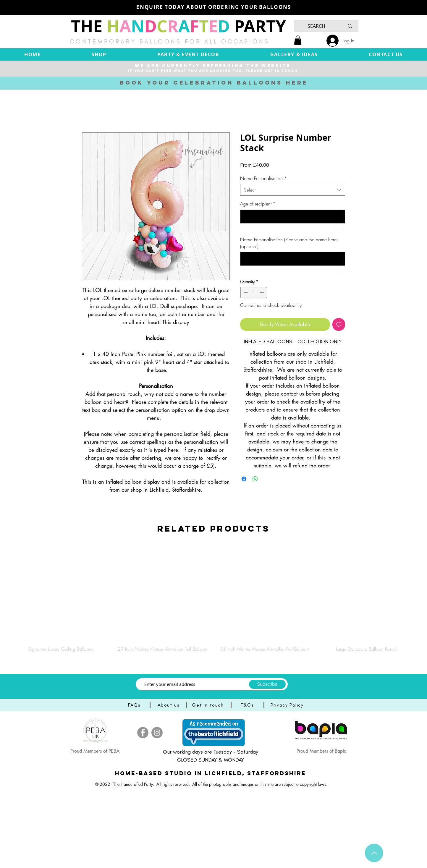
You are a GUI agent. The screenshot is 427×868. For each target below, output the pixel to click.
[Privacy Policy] (288, 705)
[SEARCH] (316, 26)
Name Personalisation (263, 178)
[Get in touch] (208, 705)
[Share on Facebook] (244, 479)
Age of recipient (258, 204)
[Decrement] (245, 293)
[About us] (169, 705)
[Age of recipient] (293, 217)
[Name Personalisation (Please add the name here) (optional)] (293, 259)
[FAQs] (135, 705)
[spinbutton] (254, 293)
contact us (292, 393)
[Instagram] (157, 733)
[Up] (374, 853)
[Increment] (262, 293)
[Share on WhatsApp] (255, 479)
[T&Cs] (248, 705)
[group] (213, 599)
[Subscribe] (267, 684)
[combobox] (293, 190)
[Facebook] (143, 733)
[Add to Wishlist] (339, 324)
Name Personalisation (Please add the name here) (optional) (289, 243)
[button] (298, 40)
